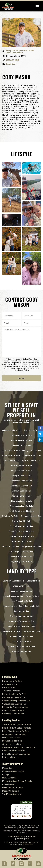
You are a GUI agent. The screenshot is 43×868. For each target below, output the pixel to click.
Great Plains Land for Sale (14, 734)
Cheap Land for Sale (22, 586)
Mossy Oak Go (9, 784)
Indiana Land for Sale (32, 455)
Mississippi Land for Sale (21, 486)
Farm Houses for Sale (14, 596)
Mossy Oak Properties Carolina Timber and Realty (20, 52)
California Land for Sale (21, 440)
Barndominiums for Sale (14, 581)
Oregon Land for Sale (21, 521)
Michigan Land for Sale (22, 476)
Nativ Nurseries (9, 778)
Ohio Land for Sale (10, 516)
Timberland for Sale (31, 631)
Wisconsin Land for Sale (22, 556)
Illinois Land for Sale (11, 455)
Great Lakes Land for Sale (14, 744)
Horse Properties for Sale (21, 601)
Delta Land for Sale (11, 757)
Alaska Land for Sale (33, 430)
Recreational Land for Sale (22, 616)
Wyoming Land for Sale (21, 562)
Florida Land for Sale (11, 450)
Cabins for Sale (33, 581)
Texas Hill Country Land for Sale (17, 725)
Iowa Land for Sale (11, 461)
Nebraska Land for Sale (21, 501)
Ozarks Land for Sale (11, 738)
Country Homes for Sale (22, 591)
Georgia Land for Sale (32, 450)
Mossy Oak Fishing (10, 791)
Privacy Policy (23, 370)
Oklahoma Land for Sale (31, 516)
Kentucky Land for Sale (21, 466)
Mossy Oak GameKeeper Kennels (17, 781)
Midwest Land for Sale (12, 741)
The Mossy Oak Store (12, 794)
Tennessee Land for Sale (22, 541)
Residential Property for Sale (22, 621)
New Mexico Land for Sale (21, 506)
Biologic (6, 775)
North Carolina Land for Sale (21, 511)
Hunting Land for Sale (13, 606)
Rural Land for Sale (11, 631)
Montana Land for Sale (21, 496)
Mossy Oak (7, 768)
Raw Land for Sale (21, 611)
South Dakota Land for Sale (22, 536)
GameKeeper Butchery (12, 788)
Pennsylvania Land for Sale (21, 526)
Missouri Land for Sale (22, 491)
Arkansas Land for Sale (22, 435)
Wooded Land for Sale (22, 652)
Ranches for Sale (33, 606)
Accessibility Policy (23, 839)
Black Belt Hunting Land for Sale (17, 728)
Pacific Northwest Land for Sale (16, 754)
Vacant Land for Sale (21, 641)
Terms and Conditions (15, 836)
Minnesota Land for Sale (22, 481)
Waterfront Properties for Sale (21, 646)
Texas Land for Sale (11, 546)
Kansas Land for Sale (31, 461)
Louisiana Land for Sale (21, 471)
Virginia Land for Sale (32, 546)
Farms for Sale (32, 596)
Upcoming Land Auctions (13, 714)
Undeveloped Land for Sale (21, 636)
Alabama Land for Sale (11, 430)
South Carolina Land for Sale (21, 531)
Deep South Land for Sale (14, 751)
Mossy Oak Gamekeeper (13, 771)
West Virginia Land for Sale (22, 551)
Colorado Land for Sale (21, 445)
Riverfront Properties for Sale (22, 626)
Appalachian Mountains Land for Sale (19, 747)
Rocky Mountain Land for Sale (15, 731)
